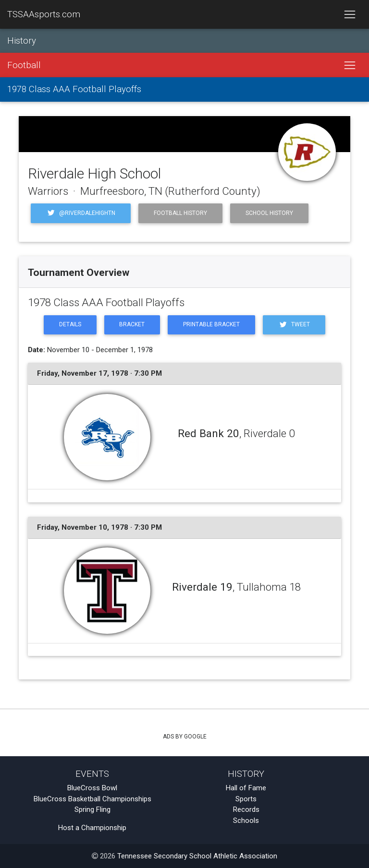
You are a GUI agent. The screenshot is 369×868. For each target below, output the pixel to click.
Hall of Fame (246, 788)
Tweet (294, 325)
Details (70, 324)
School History (269, 213)
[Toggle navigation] (350, 14)
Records (246, 809)
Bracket (132, 324)
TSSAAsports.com (44, 14)
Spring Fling (92, 809)
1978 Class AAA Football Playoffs (74, 89)
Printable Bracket (211, 324)
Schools (246, 820)
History (22, 41)
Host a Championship (92, 828)
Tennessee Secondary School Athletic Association (197, 856)
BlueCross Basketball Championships (92, 799)
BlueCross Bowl (92, 788)
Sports (246, 799)
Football (24, 65)
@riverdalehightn (81, 213)
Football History (180, 213)
